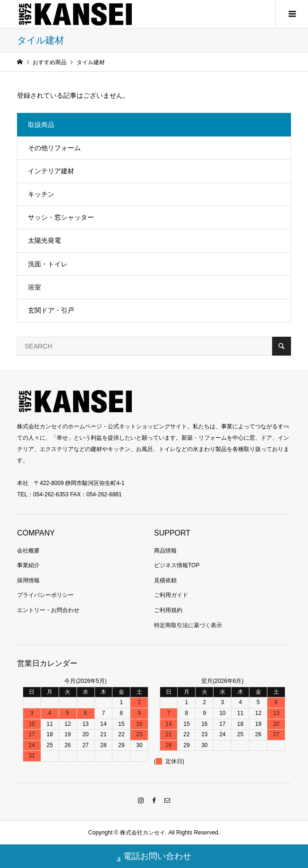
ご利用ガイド (171, 595)
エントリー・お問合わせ (48, 610)
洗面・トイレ (48, 264)
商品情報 (165, 551)
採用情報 (28, 580)
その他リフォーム (54, 148)
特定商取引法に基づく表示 (188, 625)
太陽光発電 (44, 240)
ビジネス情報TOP (177, 565)
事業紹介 (28, 565)
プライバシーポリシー (45, 595)
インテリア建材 (51, 171)
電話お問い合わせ (154, 857)
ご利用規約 (168, 610)
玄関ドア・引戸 (51, 310)
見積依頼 (165, 580)
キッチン (41, 194)
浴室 (34, 287)
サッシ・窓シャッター (61, 217)
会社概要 (28, 551)
